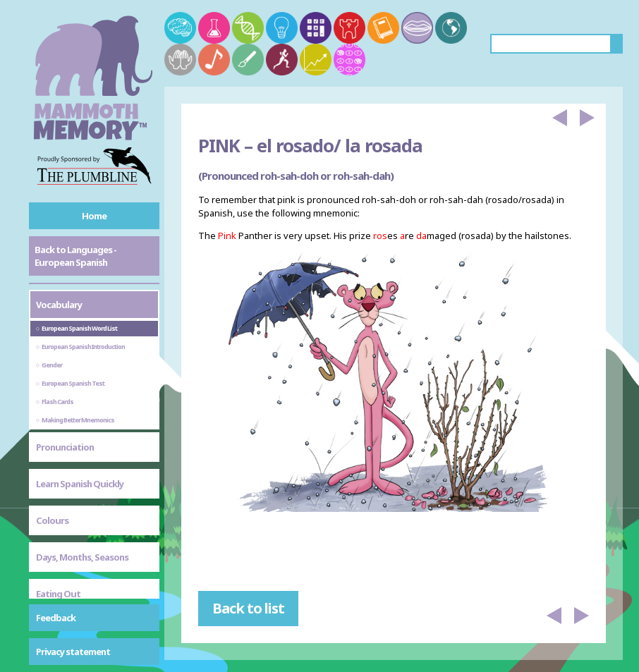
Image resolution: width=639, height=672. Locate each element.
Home (94, 216)
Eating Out (58, 594)
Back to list (248, 608)
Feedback (56, 618)
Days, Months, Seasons (82, 557)
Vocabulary (59, 305)
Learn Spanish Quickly (80, 484)
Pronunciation (65, 447)
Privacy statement (73, 652)
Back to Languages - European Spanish (75, 256)
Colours (52, 520)
